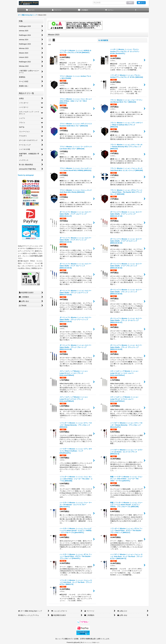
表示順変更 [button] (103, 40)
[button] (136, 10)
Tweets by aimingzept (26, 175)
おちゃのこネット (79, 642)
